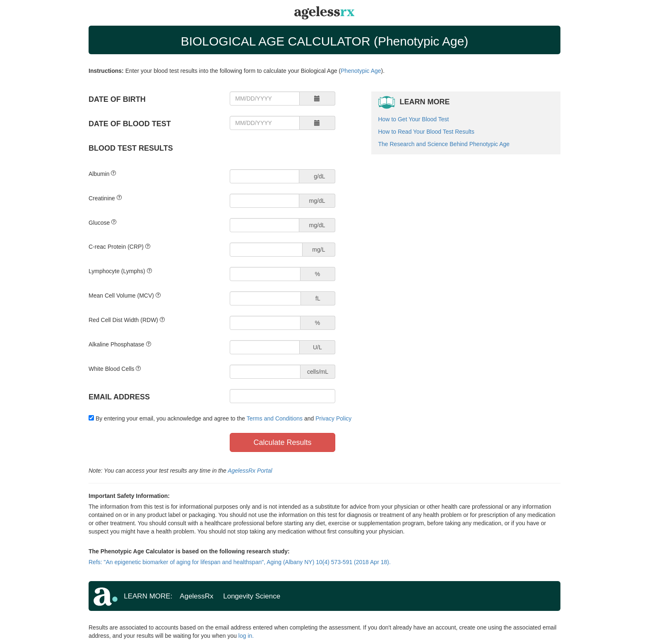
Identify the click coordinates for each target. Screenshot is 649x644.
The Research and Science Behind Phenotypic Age (444, 144)
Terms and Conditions (275, 418)
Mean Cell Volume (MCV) (121, 296)
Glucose (99, 223)
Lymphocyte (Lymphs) (117, 271)
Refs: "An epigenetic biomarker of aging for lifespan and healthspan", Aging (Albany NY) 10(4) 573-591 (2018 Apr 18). (240, 562)
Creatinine (102, 198)
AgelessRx (197, 596)
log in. (246, 636)
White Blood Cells (112, 369)
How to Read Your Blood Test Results (426, 132)
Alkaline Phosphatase (117, 344)
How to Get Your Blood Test (414, 119)
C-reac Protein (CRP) (116, 247)
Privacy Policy (333, 418)
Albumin (99, 174)
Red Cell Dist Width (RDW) (123, 320)
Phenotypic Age (361, 71)
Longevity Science (252, 596)
